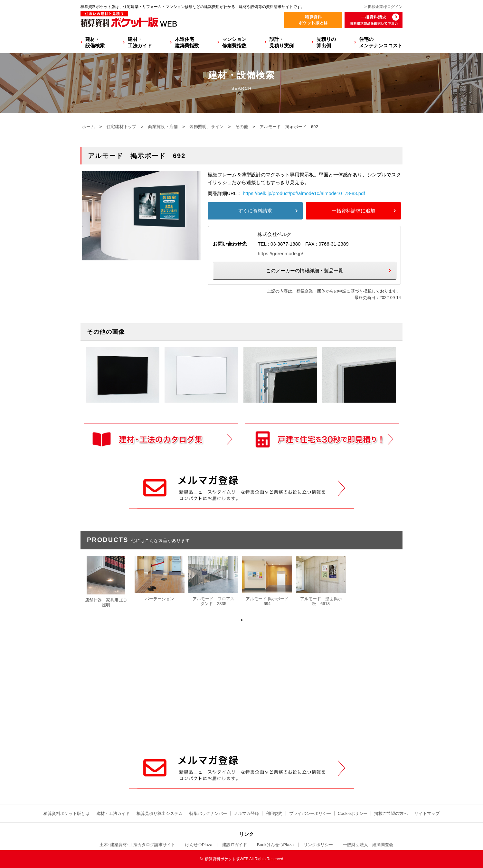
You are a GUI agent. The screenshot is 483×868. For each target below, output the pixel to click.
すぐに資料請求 (255, 211)
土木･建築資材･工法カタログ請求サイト (137, 845)
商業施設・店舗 (163, 127)
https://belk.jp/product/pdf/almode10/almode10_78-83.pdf (304, 193)
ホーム (89, 127)
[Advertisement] (241, 699)
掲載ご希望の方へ (391, 813)
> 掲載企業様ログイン (384, 7)
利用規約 (274, 813)
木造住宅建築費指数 (187, 42)
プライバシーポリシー (310, 813)
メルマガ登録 (246, 813)
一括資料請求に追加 (353, 211)
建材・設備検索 (95, 42)
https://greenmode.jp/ (280, 253)
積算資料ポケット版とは (66, 813)
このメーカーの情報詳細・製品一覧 (305, 271)
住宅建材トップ (122, 127)
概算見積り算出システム (160, 813)
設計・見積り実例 (282, 42)
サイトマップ (427, 813)
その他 (242, 127)
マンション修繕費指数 (234, 42)
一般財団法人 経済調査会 (368, 845)
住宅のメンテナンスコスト (381, 42)
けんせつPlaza (199, 845)
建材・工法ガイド (140, 42)
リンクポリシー (318, 845)
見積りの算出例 (326, 42)
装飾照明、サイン (206, 127)
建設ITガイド (235, 845)
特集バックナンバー (208, 813)
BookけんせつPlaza (275, 845)
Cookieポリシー (353, 813)
